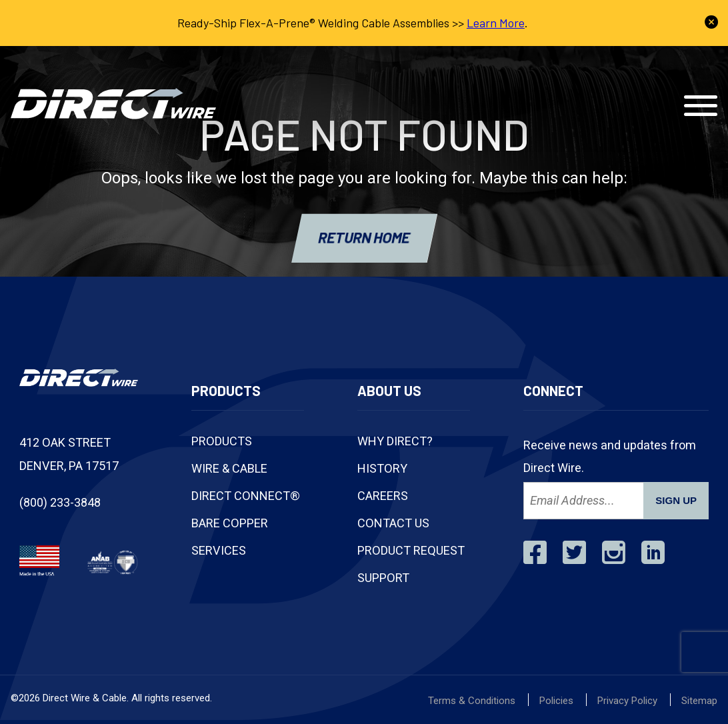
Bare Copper (230, 523)
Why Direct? (395, 441)
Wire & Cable (229, 468)
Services (219, 550)
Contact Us (649, 66)
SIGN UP (676, 500)
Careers (383, 496)
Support (383, 578)
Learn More (496, 23)
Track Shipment (555, 66)
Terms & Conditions (472, 701)
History (382, 468)
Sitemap (699, 701)
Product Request (411, 550)
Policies (556, 701)
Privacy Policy (627, 701)
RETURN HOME (364, 237)
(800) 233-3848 (450, 66)
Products (222, 441)
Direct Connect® (246, 496)
